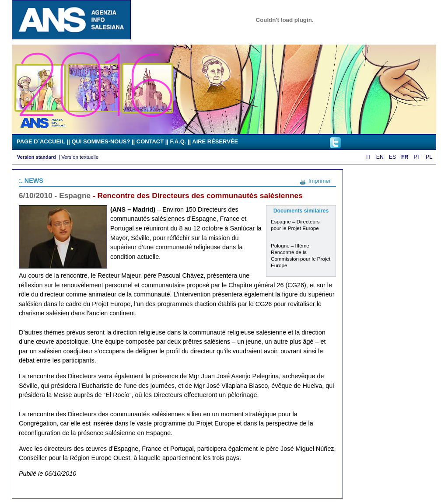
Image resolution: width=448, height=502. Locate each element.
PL (429, 157)
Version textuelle (80, 157)
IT (369, 157)
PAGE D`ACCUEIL (41, 141)
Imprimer (320, 181)
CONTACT (150, 141)
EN (380, 157)
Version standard (37, 157)
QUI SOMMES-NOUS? (101, 141)
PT (417, 157)
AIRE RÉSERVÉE (215, 141)
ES (392, 157)
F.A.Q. (178, 141)
